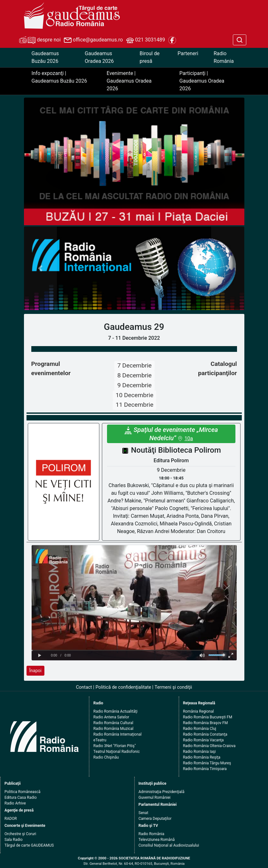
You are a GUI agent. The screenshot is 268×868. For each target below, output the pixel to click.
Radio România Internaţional (117, 734)
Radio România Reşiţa (202, 757)
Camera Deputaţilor (155, 819)
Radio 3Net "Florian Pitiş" (115, 746)
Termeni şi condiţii (173, 687)
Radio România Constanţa (205, 734)
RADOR (11, 819)
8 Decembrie (134, 375)
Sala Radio (14, 840)
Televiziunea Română (157, 840)
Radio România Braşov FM (205, 723)
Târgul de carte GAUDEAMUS (29, 845)
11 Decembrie (134, 405)
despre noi (40, 40)
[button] (41, 268)
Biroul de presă (149, 57)
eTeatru (100, 740)
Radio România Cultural (113, 723)
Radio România (224, 57)
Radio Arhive (15, 803)
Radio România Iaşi (199, 752)
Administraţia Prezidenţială (162, 792)
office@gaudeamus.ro (93, 40)
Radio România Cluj (200, 729)
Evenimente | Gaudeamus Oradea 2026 (129, 81)
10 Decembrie (134, 395)
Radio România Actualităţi (115, 711)
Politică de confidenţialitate (123, 687)
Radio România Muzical (113, 729)
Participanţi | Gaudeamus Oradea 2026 (202, 81)
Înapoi (35, 671)
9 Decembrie (134, 385)
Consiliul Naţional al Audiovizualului (169, 845)
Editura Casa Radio (21, 798)
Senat (144, 813)
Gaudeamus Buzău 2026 (45, 57)
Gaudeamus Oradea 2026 (99, 57)
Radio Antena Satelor (111, 717)
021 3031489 (146, 40)
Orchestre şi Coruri (20, 834)
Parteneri (188, 53)
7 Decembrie (134, 365)
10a (189, 438)
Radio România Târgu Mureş (207, 763)
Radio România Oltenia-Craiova (209, 746)
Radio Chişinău (106, 757)
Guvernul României (155, 798)
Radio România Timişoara (205, 769)
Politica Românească (23, 792)
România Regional (199, 711)
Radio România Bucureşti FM (208, 717)
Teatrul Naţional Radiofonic (116, 752)
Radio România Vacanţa (203, 740)
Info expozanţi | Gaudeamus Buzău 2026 (59, 77)
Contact (84, 687)
